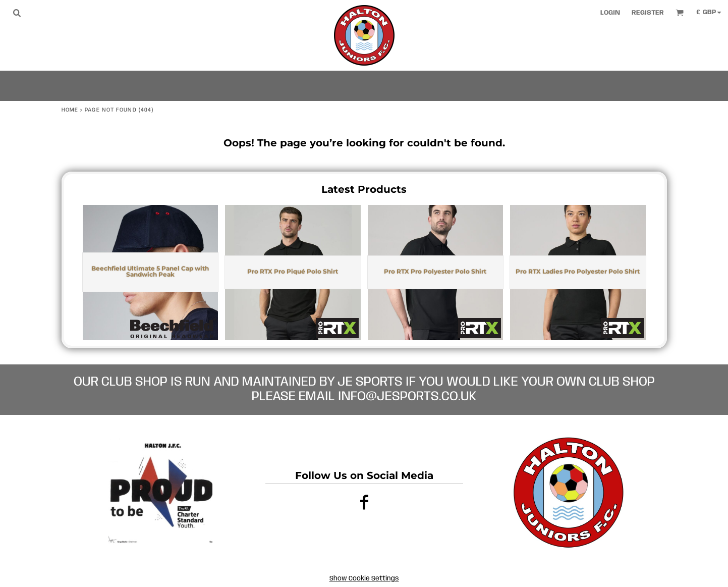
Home (70, 110)
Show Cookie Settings (364, 579)
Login (610, 13)
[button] (17, 13)
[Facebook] (364, 502)
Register (648, 13)
